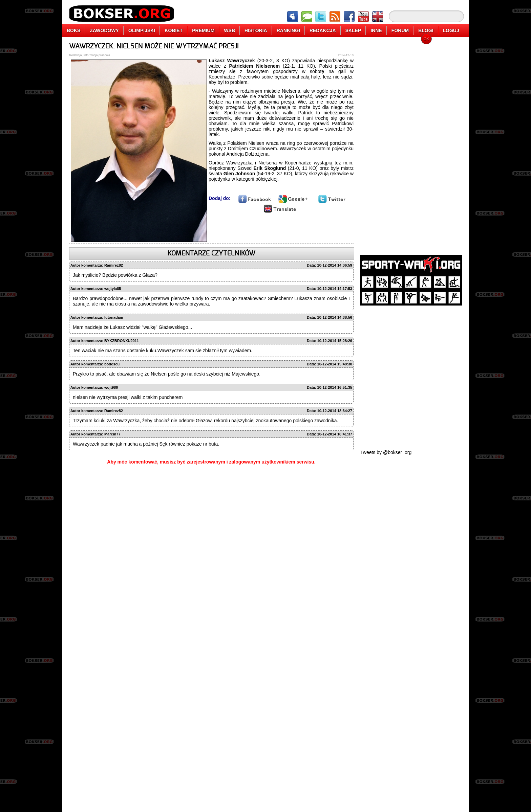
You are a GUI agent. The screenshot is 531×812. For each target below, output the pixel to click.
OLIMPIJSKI (142, 30)
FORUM (400, 30)
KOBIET (174, 30)
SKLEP (353, 30)
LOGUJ (451, 30)
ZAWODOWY (104, 30)
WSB (229, 30)
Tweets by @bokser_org (386, 452)
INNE (376, 30)
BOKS (73, 30)
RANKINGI (288, 30)
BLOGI (426, 30)
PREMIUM (203, 30)
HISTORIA (256, 30)
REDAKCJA (323, 30)
